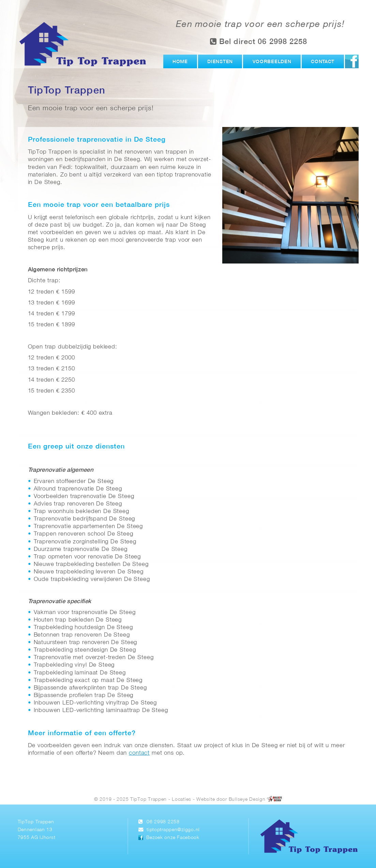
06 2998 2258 (163, 822)
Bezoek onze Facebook (173, 838)
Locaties (182, 799)
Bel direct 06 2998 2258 (259, 41)
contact (139, 753)
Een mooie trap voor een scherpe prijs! (260, 25)
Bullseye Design (247, 799)
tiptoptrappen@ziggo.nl (173, 830)
